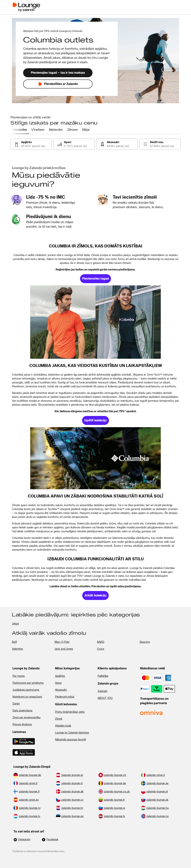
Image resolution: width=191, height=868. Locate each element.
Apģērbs (60, 676)
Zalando (102, 691)
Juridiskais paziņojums (26, 690)
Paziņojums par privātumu (28, 683)
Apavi (58, 683)
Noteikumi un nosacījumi (27, 697)
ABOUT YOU (105, 698)
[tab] (20, 130)
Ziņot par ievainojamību (26, 718)
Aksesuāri (61, 690)
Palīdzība (103, 676)
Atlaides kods (63, 726)
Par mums (19, 676)
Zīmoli (59, 719)
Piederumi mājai (65, 697)
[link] (31, 144)
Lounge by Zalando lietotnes (72, 733)
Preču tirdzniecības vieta (70, 712)
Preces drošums (22, 724)
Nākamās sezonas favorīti (71, 740)
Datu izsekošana (22, 711)
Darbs (16, 704)
